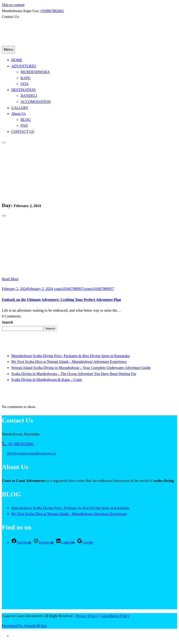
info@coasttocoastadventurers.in (29, 453)
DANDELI (29, 96)
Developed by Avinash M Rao (24, 626)
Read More (10, 279)
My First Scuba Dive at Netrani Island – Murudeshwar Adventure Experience (69, 362)
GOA (25, 84)
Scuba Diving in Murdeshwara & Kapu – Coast (47, 380)
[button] (8, 636)
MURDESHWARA (35, 72)
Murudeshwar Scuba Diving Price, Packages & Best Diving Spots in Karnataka (70, 356)
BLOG (26, 120)
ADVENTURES (24, 66)
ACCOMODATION (36, 102)
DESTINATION (23, 90)
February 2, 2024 (28, 289)
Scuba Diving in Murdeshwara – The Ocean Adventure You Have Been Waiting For (74, 374)
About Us (18, 114)
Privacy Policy (87, 616)
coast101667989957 (84, 289)
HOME (17, 60)
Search (7, 322)
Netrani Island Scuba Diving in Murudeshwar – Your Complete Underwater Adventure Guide (81, 368)
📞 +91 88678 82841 (18, 444)
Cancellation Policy (115, 616)
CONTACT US (23, 131)
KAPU (26, 78)
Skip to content (13, 5)
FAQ (24, 125)
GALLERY (20, 108)
